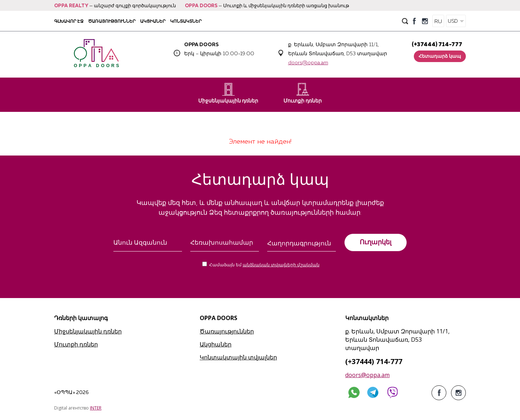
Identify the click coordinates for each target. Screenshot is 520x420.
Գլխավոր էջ (69, 21)
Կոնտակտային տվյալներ (238, 357)
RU (438, 21)
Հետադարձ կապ (440, 56)
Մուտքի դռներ (303, 93)
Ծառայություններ (112, 21)
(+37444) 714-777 (437, 45)
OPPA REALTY (71, 6)
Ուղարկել (376, 242)
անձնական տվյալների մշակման (281, 265)
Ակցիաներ (153, 21)
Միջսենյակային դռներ (228, 93)
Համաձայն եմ (264, 265)
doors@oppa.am (308, 63)
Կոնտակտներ (186, 21)
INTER (96, 408)
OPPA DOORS (201, 6)
